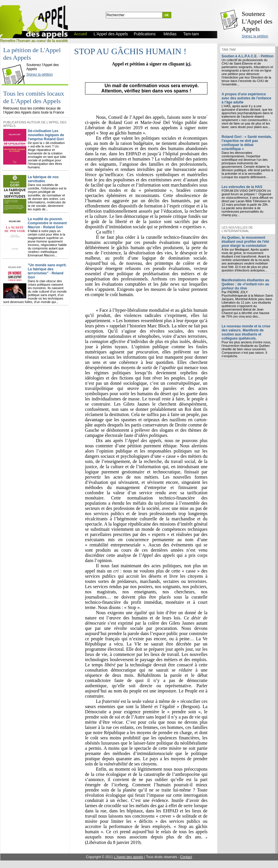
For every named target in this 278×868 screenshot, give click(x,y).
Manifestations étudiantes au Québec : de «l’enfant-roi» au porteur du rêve (245, 284)
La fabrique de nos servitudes (43, 179)
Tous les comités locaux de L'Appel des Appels (34, 97)
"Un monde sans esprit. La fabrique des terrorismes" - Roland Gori (47, 271)
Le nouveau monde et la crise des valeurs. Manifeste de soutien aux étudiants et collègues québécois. (246, 332)
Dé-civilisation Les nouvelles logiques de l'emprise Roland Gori (46, 135)
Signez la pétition (255, 36)
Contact (186, 857)
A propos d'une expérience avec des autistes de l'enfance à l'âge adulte (246, 98)
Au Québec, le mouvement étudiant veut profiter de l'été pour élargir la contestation (245, 242)
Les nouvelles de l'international (237, 229)
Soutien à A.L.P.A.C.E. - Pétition (247, 56)
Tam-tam (229, 50)
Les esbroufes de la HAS (242, 187)
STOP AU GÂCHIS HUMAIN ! (130, 51)
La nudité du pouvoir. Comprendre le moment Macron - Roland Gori (47, 223)
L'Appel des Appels (15, 60)
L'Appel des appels (129, 857)
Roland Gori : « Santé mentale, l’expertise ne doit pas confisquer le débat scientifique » (247, 143)
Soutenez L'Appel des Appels (257, 21)
